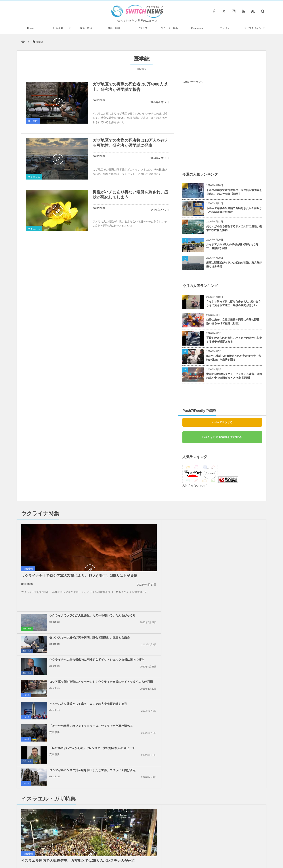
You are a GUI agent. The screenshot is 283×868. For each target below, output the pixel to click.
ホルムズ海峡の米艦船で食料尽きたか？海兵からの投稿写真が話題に (234, 210)
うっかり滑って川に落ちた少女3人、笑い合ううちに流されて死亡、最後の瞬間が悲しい (234, 303)
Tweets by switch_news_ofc (141, 741)
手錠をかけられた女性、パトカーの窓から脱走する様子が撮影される (234, 340)
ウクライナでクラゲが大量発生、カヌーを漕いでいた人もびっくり (152, 526)
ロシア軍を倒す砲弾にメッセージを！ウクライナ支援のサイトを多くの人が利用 (232, 550)
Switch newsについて (70, 848)
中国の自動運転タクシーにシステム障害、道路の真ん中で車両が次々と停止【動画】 (234, 376)
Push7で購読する (222, 422)
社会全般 (58, 28)
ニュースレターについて (181, 848)
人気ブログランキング (195, 486)
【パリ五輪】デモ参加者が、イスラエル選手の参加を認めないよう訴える (232, 699)
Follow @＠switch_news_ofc (142, 749)
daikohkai (99, 100)
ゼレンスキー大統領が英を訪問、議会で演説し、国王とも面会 (232, 526)
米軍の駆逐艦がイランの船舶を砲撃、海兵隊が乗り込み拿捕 (234, 265)
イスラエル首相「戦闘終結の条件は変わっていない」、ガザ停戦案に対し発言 (232, 632)
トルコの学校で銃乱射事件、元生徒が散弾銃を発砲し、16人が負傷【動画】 (234, 192)
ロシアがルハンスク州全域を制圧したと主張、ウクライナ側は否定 (232, 592)
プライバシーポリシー (123, 848)
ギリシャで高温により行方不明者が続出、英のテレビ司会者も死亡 (67, 765)
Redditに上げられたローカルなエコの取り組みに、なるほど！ (67, 802)
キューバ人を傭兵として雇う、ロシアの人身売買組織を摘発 (152, 570)
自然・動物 (114, 28)
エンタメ (225, 28)
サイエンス (141, 28)
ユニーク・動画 (169, 28)
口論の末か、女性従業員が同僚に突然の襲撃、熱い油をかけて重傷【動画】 (234, 322)
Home (30, 28)
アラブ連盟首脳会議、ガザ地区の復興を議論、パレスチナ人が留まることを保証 (152, 654)
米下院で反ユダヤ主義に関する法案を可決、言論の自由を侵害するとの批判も (232, 676)
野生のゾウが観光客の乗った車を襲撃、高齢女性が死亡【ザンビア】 (67, 783)
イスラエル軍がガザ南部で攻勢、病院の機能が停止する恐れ (152, 675)
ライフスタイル (253, 28)
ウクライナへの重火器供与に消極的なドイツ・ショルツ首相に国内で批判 (152, 550)
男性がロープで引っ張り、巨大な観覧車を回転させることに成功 (67, 747)
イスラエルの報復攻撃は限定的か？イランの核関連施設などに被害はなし (232, 654)
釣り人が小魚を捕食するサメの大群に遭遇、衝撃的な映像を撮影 (234, 228)
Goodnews (197, 28)
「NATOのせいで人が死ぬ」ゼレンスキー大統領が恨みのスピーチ (152, 592)
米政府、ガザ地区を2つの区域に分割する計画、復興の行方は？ (151, 697)
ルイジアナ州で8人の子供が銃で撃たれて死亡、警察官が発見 (232, 246)
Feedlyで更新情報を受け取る (222, 437)
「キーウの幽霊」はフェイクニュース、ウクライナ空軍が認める (232, 570)
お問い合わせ (151, 848)
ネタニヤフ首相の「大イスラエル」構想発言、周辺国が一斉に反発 (152, 632)
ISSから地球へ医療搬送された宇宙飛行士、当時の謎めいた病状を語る (234, 358)
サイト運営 (97, 848)
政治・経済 (86, 28)
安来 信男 (216, 578)
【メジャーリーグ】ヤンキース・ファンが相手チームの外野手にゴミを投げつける (67, 820)
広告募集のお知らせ (213, 848)
